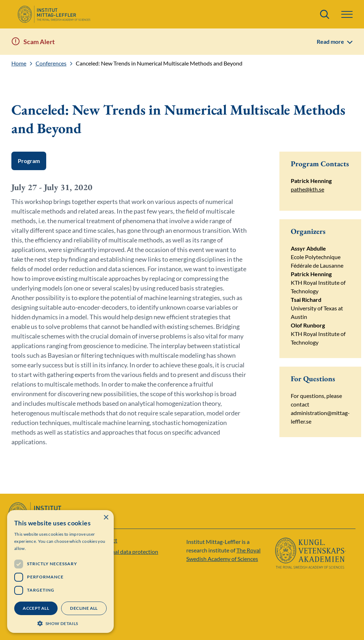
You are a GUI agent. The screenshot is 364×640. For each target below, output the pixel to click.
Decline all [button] (84, 608)
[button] (347, 14)
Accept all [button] (36, 608)
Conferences (51, 63)
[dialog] (60, 571)
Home (19, 63)
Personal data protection (128, 552)
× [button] (106, 518)
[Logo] (54, 14)
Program (29, 161)
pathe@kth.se (307, 189)
